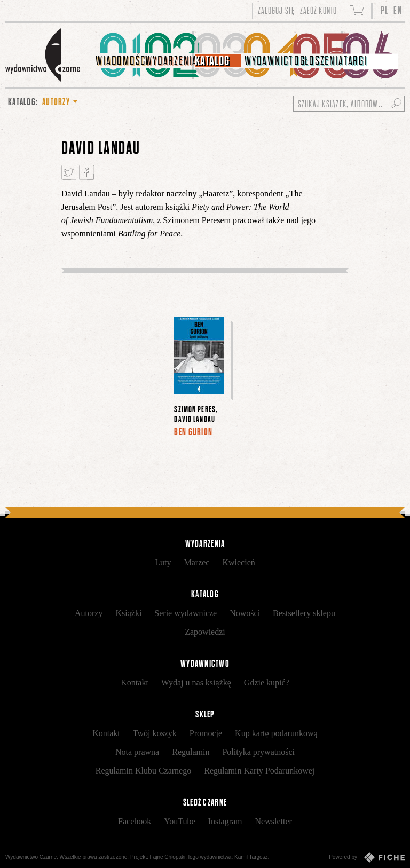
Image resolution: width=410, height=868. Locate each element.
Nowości (245, 613)
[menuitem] (119, 55)
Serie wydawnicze (186, 613)
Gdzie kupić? (267, 682)
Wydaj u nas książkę (196, 682)
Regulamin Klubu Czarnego (144, 771)
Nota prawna (137, 752)
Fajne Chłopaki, (168, 857)
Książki (128, 613)
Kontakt (135, 682)
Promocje (206, 733)
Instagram (225, 821)
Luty (163, 562)
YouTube (179, 821)
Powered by (367, 857)
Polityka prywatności (258, 752)
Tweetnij (69, 172)
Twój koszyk (155, 733)
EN (398, 10)
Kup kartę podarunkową (276, 733)
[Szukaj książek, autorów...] (349, 104)
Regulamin (191, 752)
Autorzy (89, 613)
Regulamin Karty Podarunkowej (259, 771)
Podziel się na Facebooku (86, 172)
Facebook (135, 821)
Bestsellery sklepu (304, 613)
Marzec (196, 562)
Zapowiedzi (205, 632)
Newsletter (274, 821)
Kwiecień (238, 562)
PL (385, 10)
